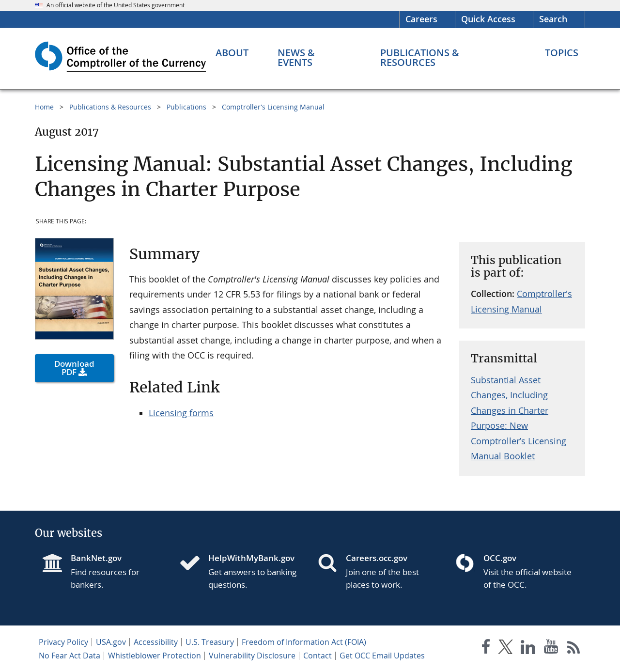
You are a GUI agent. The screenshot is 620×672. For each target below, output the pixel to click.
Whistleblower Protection (155, 656)
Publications (186, 107)
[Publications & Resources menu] (448, 58)
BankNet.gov (96, 558)
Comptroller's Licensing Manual (273, 107)
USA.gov (111, 642)
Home (44, 107)
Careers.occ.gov (377, 558)
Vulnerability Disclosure (252, 656)
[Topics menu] (562, 53)
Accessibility (156, 642)
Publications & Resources (110, 107)
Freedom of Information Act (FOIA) (304, 642)
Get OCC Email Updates (382, 656)
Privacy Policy (63, 642)
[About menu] (232, 53)
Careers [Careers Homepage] (421, 19)
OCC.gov (500, 558)
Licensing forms (181, 413)
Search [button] (553, 19)
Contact (318, 656)
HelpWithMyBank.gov (251, 558)
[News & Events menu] (315, 58)
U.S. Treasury (210, 642)
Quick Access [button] (488, 19)
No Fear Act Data (70, 656)
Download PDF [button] (74, 368)
